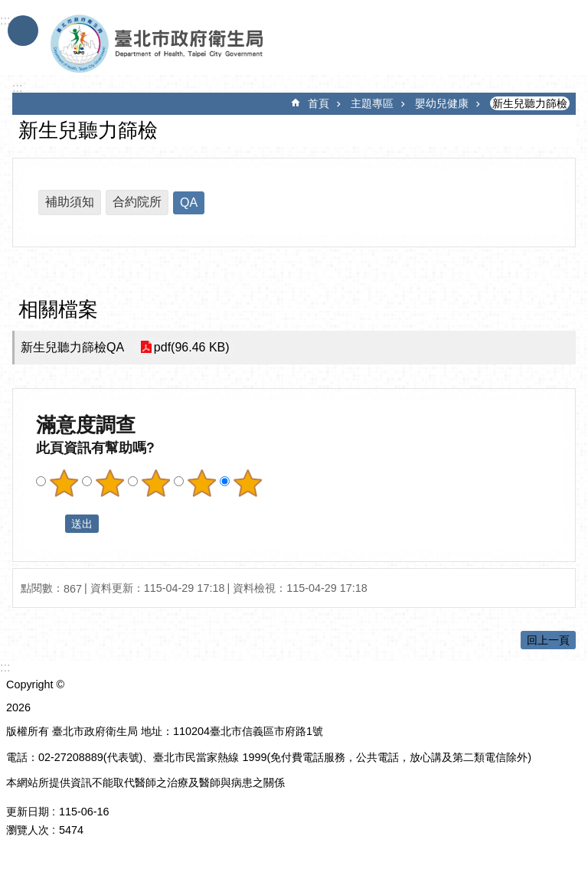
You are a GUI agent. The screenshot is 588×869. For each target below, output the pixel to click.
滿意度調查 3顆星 (155, 483)
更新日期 (28, 812)
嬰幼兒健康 (442, 103)
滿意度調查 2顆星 (109, 483)
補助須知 (70, 202)
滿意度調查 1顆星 (64, 483)
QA (189, 203)
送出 (51, 524)
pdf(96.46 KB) (191, 347)
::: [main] (17, 88)
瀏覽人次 (28, 830)
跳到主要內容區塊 (8, 8)
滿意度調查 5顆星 (247, 483)
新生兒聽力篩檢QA (72, 347)
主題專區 (372, 103)
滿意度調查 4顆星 (201, 483)
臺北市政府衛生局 (201, 44)
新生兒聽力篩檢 (530, 103)
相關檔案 (58, 309)
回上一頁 (548, 640)
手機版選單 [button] (23, 31)
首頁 (318, 103)
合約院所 (137, 202)
